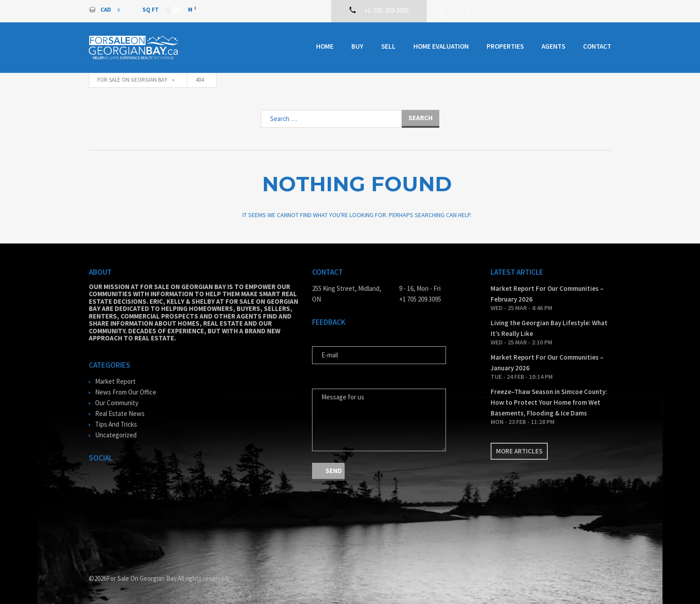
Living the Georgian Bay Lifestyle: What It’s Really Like (549, 328)
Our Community (117, 403)
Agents (553, 46)
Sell (388, 46)
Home (325, 46)
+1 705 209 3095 (420, 299)
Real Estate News (120, 413)
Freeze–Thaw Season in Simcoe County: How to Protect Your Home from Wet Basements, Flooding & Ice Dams (549, 402)
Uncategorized (116, 435)
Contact (597, 46)
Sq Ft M (169, 9)
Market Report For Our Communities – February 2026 (547, 294)
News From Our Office (126, 392)
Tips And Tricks (116, 424)
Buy (357, 46)
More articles (519, 451)
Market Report (115, 381)
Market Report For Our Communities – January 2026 (547, 363)
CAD (101, 10)
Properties (505, 46)
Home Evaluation (441, 46)
